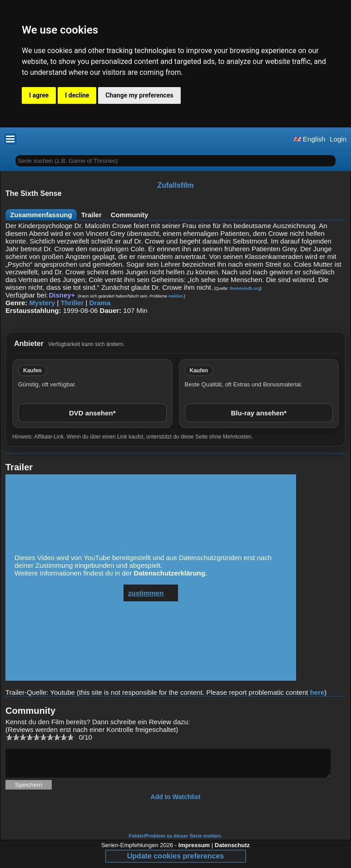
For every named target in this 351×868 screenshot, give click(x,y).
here (317, 692)
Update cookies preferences (175, 861)
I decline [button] (77, 95)
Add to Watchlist (176, 802)
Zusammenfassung (41, 215)
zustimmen (146, 593)
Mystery (42, 303)
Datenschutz (232, 851)
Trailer (91, 215)
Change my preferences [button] (139, 95)
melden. (176, 296)
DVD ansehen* (92, 413)
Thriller (72, 303)
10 (70, 737)
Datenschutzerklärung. (170, 573)
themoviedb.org (245, 288)
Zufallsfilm (175, 185)
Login (338, 139)
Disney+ (62, 295)
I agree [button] (39, 95)
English (309, 139)
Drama (100, 303)
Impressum (194, 851)
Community (130, 215)
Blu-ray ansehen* (259, 413)
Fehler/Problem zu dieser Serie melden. (175, 841)
